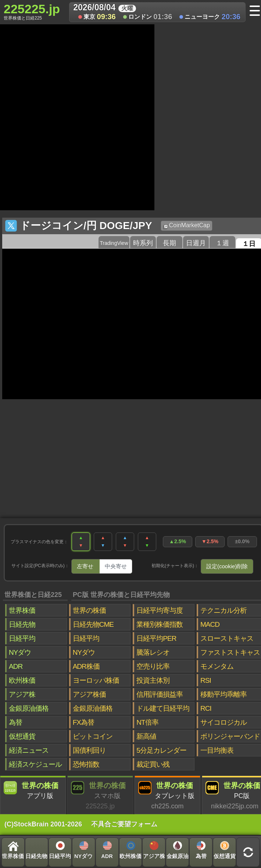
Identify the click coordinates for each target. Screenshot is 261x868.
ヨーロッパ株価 (96, 680)
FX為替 (83, 722)
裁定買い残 (153, 764)
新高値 (146, 736)
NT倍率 (147, 722)
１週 (222, 243)
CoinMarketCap (186, 226)
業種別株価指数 (160, 624)
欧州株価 (22, 680)
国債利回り (89, 750)
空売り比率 (153, 666)
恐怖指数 (86, 764)
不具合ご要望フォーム (124, 824)
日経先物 (22, 624)
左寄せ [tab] (85, 566)
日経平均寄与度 (160, 610)
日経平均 (22, 638)
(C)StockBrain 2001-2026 (43, 824)
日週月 (196, 243)
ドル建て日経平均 (163, 708)
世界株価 (22, 610)
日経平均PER (156, 638)
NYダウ (20, 652)
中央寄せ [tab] (116, 566)
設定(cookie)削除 (227, 566)
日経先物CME (93, 624)
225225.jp (32, 11)
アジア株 (22, 694)
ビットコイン (93, 736)
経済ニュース (29, 750)
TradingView (114, 243)
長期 (169, 243)
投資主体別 (153, 680)
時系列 (143, 243)
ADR (16, 666)
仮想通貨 (22, 736)
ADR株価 (86, 666)
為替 (15, 722)
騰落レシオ (153, 652)
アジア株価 (89, 694)
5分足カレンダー (161, 750)
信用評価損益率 (160, 694)
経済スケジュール (35, 764)
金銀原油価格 (29, 708)
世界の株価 (89, 610)
